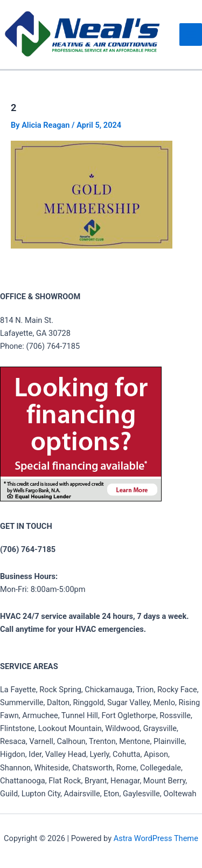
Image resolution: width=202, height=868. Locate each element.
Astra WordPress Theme (156, 838)
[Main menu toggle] (191, 35)
